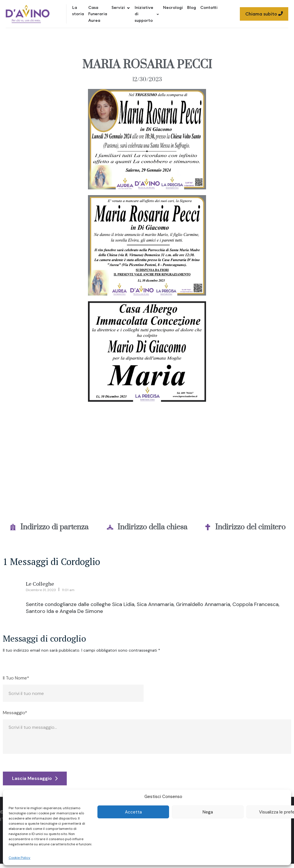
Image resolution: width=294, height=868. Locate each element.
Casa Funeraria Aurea (98, 14)
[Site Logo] (28, 14)
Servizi (121, 7)
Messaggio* (15, 713)
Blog (192, 7)
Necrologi (173, 7)
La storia (78, 11)
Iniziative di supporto (147, 14)
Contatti (209, 7)
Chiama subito (264, 14)
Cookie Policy (19, 858)
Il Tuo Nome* (16, 678)
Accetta (133, 812)
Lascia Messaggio (35, 778)
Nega (208, 812)
